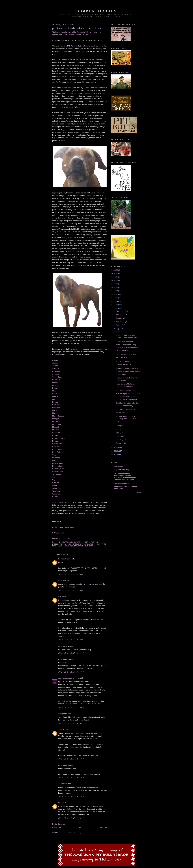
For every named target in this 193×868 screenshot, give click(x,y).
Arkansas (56, 368)
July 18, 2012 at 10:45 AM (71, 672)
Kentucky (56, 405)
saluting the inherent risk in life (127, 368)
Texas (55, 477)
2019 (116, 284)
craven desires (97, 11)
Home (80, 828)
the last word (120, 413)
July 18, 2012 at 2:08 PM (71, 723)
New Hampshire (58, 438)
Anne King (62, 580)
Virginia (55, 486)
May (118, 429)
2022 (116, 273)
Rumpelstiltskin (64, 559)
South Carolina (58, 469)
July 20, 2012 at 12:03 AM (71, 818)
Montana (56, 430)
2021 (116, 277)
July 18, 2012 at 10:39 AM (71, 653)
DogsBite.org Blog (122, 470)
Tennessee (56, 474)
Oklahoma (56, 458)
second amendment (69, 546)
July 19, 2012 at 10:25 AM (71, 778)
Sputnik (61, 729)
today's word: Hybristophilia (126, 400)
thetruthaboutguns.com (61, 538)
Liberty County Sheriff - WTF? (127, 409)
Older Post (103, 828)
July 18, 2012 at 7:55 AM (71, 590)
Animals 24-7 (119, 466)
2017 (116, 291)
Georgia (55, 385)
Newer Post (57, 828)
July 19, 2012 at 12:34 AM (71, 759)
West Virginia (57, 491)
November (120, 315)
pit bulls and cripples (123, 361)
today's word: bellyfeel (124, 341)
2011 (116, 448)
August (119, 325)
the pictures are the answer (126, 354)
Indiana (55, 396)
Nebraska (56, 433)
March (119, 436)
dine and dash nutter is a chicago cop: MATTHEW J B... (127, 419)
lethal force (90, 544)
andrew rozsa (65, 544)
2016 (116, 294)
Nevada (55, 435)
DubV (61, 803)
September (121, 322)
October (119, 318)
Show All (138, 492)
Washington (57, 488)
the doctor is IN (121, 358)
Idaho (54, 391)
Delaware (56, 380)
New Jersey (57, 441)
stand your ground (87, 546)
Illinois (55, 394)
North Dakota (57, 452)
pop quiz (119, 332)
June (118, 426)
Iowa (54, 399)
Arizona (55, 366)
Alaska (55, 363)
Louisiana (56, 407)
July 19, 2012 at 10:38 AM (71, 797)
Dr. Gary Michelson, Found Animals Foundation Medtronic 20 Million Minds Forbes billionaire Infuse (125, 476)
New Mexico (57, 444)
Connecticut (57, 377)
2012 (116, 308)
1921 (72, 527)
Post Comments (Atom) (72, 833)
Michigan (56, 419)
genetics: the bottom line (125, 390)
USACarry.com (58, 533)
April (118, 433)
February (120, 440)
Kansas (55, 402)
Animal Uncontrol (121, 483)
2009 (116, 454)
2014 (116, 301)
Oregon (55, 460)
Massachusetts (58, 416)
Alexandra (62, 596)
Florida (55, 382)
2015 (116, 298)
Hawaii (55, 388)
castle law (78, 544)
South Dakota (58, 472)
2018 (116, 287)
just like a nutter (122, 351)
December (120, 311)
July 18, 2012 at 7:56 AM (71, 640)
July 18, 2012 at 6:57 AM (71, 574)
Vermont (55, 483)
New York (56, 447)
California (56, 371)
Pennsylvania (57, 463)
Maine (55, 410)
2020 (116, 280)
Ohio (54, 455)
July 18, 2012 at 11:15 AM (71, 707)
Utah (54, 480)
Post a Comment (59, 824)
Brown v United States (61, 527)
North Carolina (58, 449)
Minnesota (56, 421)
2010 (116, 451)
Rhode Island (57, 466)
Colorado (56, 374)
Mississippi (56, 424)
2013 (116, 305)
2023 (116, 270)
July (118, 329)
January (119, 443)
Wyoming (56, 497)
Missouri (55, 427)
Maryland (56, 413)
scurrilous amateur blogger (69, 678)
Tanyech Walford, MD (124, 365)
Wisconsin (56, 494)
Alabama (56, 360)
